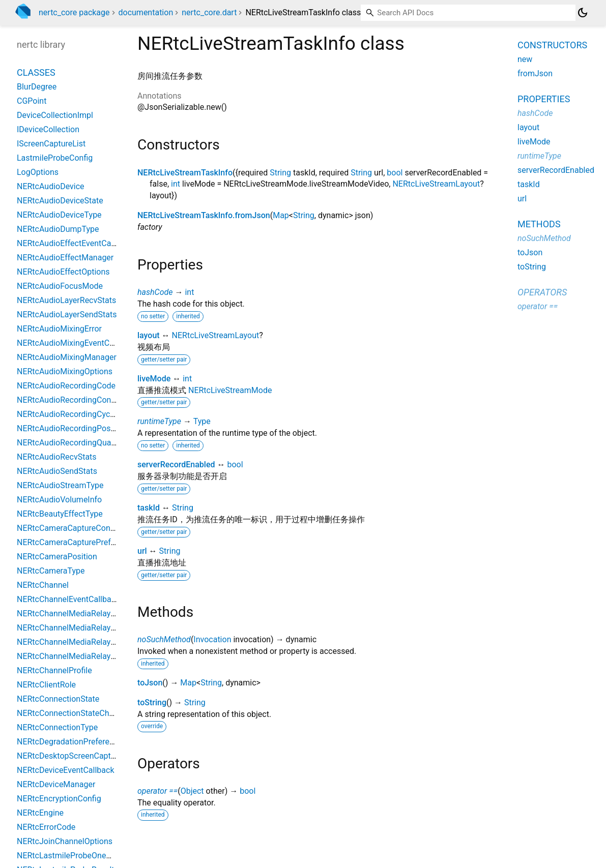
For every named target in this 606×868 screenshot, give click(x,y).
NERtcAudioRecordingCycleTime (76, 414)
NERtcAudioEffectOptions (63, 272)
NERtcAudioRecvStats (57, 457)
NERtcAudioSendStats (57, 471)
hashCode (155, 292)
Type (202, 421)
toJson (150, 683)
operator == (157, 791)
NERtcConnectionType (57, 727)
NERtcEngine (40, 813)
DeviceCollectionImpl (55, 115)
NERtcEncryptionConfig (59, 799)
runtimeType (159, 421)
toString (152, 702)
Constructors (552, 45)
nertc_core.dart (209, 12)
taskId (149, 508)
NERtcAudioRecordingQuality (69, 443)
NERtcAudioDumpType (58, 229)
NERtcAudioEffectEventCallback (75, 243)
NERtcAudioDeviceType (59, 215)
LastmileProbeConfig (55, 158)
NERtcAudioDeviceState (60, 201)
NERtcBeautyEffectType (60, 514)
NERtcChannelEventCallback (68, 599)
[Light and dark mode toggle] (583, 13)
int (176, 184)
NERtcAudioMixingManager (67, 357)
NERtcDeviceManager (56, 784)
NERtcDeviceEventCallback (66, 770)
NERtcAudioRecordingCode (66, 386)
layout (149, 335)
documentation (146, 12)
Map (281, 215)
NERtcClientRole (46, 685)
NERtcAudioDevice (51, 186)
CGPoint (32, 101)
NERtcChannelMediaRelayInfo (71, 642)
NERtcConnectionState (58, 699)
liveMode (154, 379)
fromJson (535, 73)
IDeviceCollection (48, 129)
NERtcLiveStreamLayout (436, 184)
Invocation (212, 639)
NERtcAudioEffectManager (65, 258)
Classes (36, 72)
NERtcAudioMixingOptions (65, 371)
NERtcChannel (43, 585)
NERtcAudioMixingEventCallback (76, 343)
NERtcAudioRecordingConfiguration (81, 400)
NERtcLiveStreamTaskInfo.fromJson (204, 215)
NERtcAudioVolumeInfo (59, 500)
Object (192, 791)
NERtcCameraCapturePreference (76, 542)
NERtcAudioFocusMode (60, 286)
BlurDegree (37, 87)
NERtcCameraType (51, 571)
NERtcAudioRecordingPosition (71, 428)
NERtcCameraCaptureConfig (68, 528)
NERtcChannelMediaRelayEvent (74, 628)
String (280, 173)
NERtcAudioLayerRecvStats (66, 300)
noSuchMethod (164, 639)
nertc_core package (74, 12)
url (142, 551)
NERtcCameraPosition (57, 557)
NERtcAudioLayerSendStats (67, 315)
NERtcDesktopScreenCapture (69, 756)
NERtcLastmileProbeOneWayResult (80, 856)
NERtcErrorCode (46, 827)
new (525, 59)
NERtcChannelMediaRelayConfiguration (88, 613)
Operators (542, 292)
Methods (539, 224)
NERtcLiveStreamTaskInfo (185, 173)
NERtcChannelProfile (54, 670)
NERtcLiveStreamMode (230, 390)
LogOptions (38, 172)
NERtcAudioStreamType (60, 485)
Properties (544, 99)
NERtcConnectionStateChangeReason (85, 713)
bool (395, 173)
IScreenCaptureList (51, 144)
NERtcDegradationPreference (70, 742)
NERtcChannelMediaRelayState (73, 656)
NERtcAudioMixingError (59, 329)
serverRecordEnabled (176, 465)
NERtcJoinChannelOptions (65, 841)
